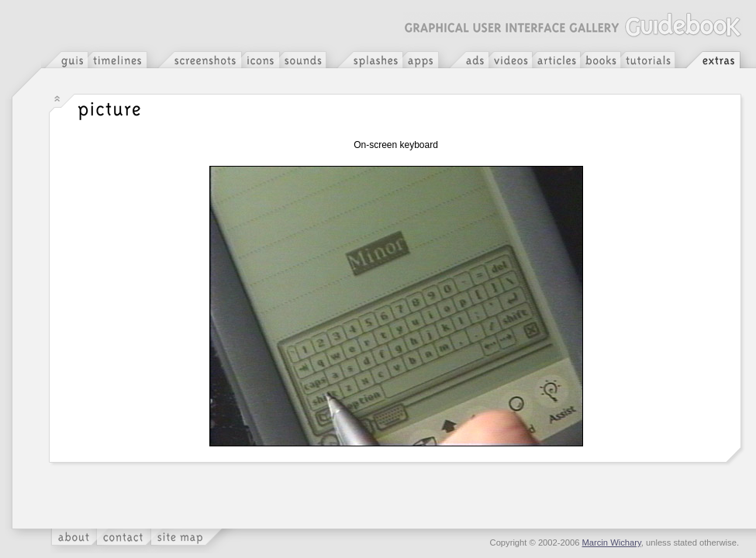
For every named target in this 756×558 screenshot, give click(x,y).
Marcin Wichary (612, 542)
